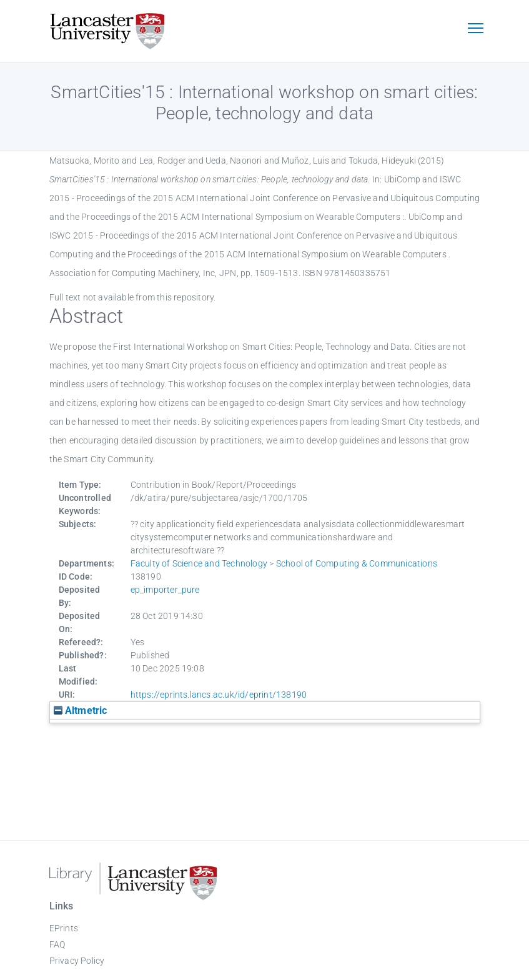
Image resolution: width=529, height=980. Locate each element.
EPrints (64, 928)
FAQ (57, 944)
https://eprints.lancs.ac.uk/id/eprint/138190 (219, 695)
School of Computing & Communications (357, 563)
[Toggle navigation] (476, 29)
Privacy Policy (77, 961)
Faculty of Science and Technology (199, 563)
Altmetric (81, 710)
